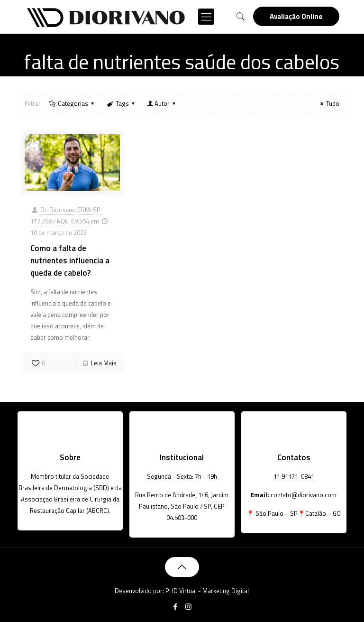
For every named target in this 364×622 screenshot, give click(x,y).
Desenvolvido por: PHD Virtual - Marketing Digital (182, 591)
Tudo (328, 103)
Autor (162, 103)
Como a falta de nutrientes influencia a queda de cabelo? (70, 260)
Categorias (72, 103)
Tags (121, 103)
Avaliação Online (296, 16)
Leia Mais (104, 363)
